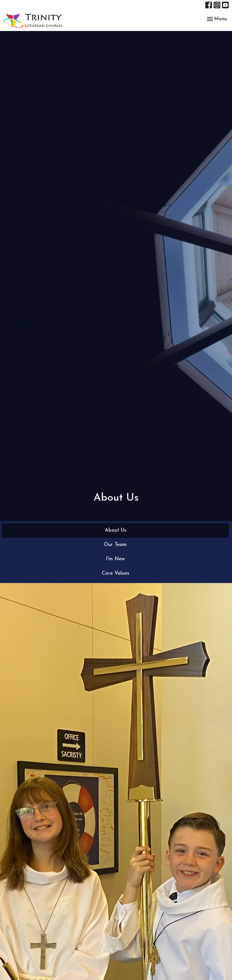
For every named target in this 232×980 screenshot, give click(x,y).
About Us (115, 530)
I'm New (115, 559)
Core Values (115, 573)
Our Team (115, 545)
